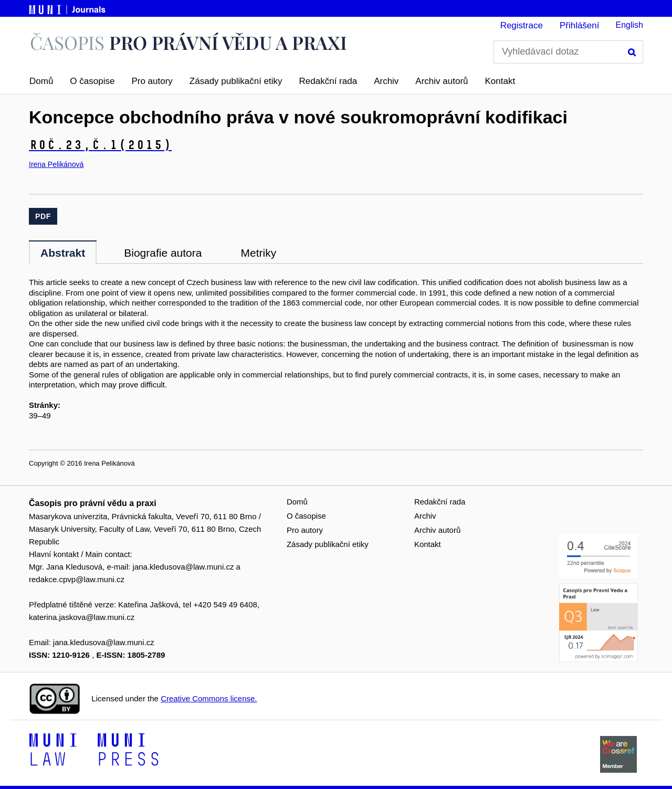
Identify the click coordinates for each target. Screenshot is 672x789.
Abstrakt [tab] (63, 253)
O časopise (92, 81)
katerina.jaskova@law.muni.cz (82, 617)
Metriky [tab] (258, 253)
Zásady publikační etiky (236, 81)
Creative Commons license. (209, 698)
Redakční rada (328, 81)
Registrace (522, 25)
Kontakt (500, 81)
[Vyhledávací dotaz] (568, 52)
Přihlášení (580, 25)
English (629, 25)
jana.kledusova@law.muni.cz (183, 567)
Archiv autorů (442, 81)
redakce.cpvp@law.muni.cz (77, 579)
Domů (41, 81)
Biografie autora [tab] (163, 253)
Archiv (386, 81)
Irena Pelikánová (56, 164)
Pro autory (152, 81)
